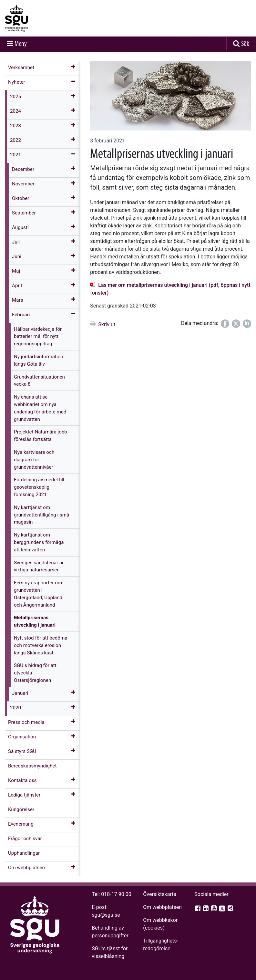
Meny (21, 44)
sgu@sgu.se (106, 915)
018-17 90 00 (116, 894)
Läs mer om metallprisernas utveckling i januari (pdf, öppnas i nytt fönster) (170, 289)
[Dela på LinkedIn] (247, 324)
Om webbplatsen (162, 907)
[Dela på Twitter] (236, 324)
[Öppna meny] (73, 68)
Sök (245, 44)
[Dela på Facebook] (225, 324)
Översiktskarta (160, 894)
